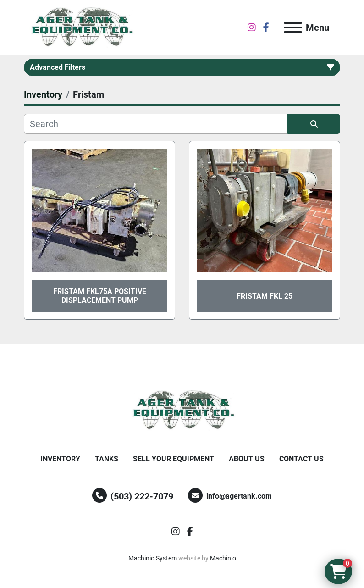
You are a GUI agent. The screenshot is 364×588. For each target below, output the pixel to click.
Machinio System (153, 558)
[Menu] (293, 28)
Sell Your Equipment (174, 459)
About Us (247, 459)
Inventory (60, 459)
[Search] (156, 124)
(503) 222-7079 (142, 496)
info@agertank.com (239, 496)
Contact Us (301, 459)
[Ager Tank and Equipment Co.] (182, 410)
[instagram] (252, 28)
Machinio (223, 558)
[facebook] (266, 28)
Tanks (107, 459)
